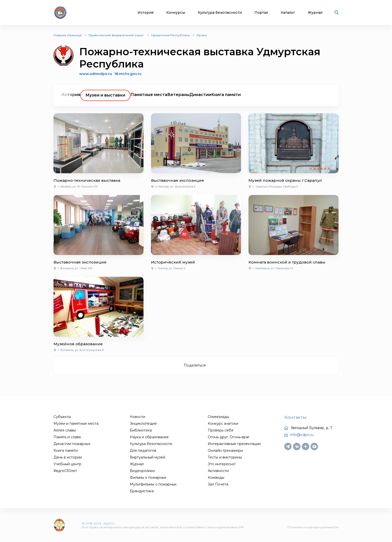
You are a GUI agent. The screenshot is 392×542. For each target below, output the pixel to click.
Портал (261, 13)
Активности (218, 471)
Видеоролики (142, 471)
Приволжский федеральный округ (116, 35)
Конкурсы (176, 13)
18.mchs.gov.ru (128, 74)
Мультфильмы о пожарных (153, 484)
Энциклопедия (143, 423)
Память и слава (67, 437)
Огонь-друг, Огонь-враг (229, 437)
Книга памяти (226, 95)
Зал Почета (218, 484)
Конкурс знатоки (223, 423)
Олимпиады (218, 417)
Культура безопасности (220, 13)
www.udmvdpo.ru (96, 74)
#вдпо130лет (65, 471)
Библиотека (141, 430)
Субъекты (62, 417)
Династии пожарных (72, 444)
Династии (200, 95)
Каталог (288, 13)
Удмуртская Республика (170, 35)
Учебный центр (67, 464)
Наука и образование (149, 437)
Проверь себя (220, 430)
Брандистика (142, 491)
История (145, 13)
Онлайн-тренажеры (225, 450)
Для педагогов (143, 450)
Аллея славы (65, 430)
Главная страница (67, 35)
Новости (137, 417)
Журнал (315, 13)
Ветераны (178, 95)
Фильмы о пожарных (148, 477)
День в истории (68, 457)
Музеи (202, 35)
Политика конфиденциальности (313, 527)
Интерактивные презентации (234, 444)
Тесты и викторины (225, 457)
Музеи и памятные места (76, 423)
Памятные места (149, 95)
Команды (216, 477)
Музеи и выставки (105, 95)
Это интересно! (222, 464)
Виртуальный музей (147, 457)
